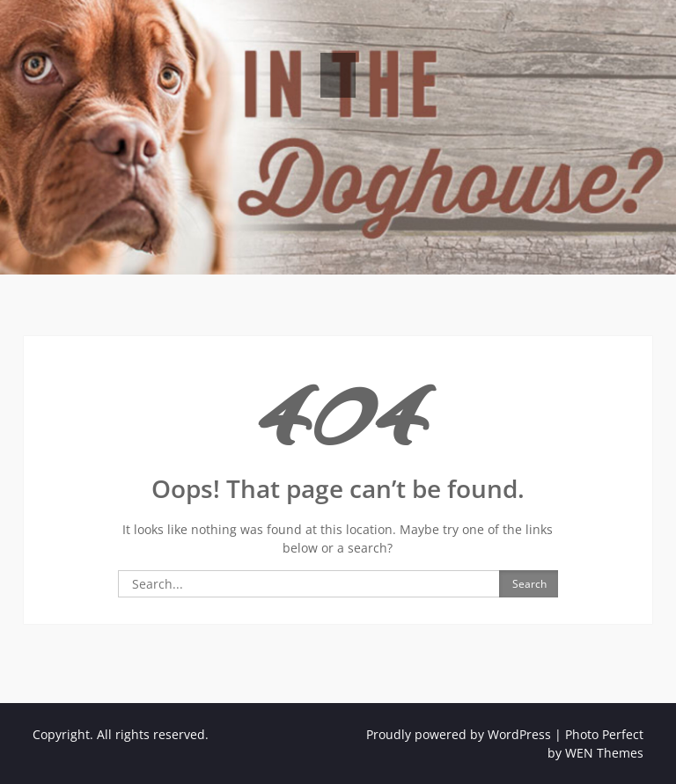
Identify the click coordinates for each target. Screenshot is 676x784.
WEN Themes (604, 753)
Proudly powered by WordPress (459, 734)
